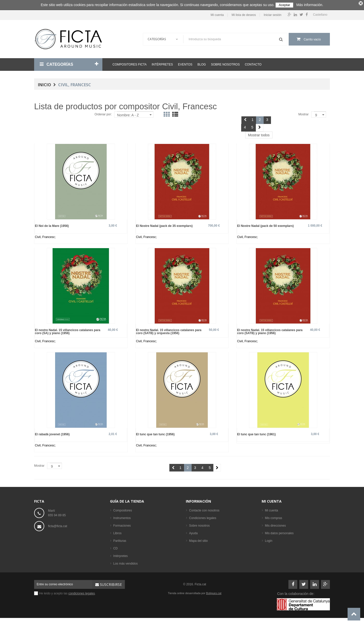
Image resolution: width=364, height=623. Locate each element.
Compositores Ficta (130, 63)
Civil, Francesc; (45, 236)
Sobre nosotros (225, 63)
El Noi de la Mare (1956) (52, 224)
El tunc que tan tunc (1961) (256, 433)
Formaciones (122, 524)
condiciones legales (82, 592)
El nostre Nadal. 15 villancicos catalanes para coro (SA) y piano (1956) (68, 330)
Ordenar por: (103, 113)
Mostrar (303, 113)
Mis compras (274, 517)
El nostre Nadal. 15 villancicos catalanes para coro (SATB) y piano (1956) (270, 330)
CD (115, 547)
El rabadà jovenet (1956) (52, 433)
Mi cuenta (217, 14)
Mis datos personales (279, 532)
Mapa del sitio (198, 540)
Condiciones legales (203, 517)
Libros (117, 532)
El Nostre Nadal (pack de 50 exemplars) (265, 224)
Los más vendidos (126, 562)
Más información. (310, 5)
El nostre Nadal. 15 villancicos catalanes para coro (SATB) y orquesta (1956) (169, 330)
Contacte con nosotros (204, 509)
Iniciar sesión (272, 14)
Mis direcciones (275, 524)
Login (269, 540)
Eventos (185, 63)
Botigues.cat (214, 592)
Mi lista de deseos (244, 14)
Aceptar (285, 5)
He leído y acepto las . (67, 592)
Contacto (253, 63)
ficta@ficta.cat (58, 525)
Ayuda (193, 532)
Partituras (120, 540)
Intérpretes (162, 63)
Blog (202, 63)
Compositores (123, 509)
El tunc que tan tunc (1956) (155, 433)
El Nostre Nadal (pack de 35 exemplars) (164, 224)
